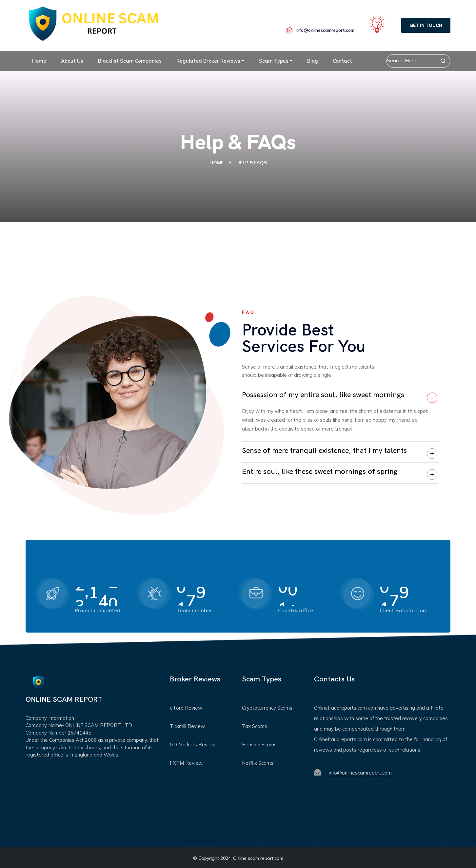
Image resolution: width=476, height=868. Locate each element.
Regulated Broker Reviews (208, 61)
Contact (342, 61)
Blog (313, 61)
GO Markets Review (193, 745)
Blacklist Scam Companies (130, 61)
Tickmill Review (187, 726)
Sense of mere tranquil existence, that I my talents (324, 450)
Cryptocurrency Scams (267, 708)
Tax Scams (255, 726)
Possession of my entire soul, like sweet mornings (323, 395)
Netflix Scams (258, 763)
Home (39, 61)
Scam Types (274, 61)
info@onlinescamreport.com (360, 773)
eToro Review (186, 708)
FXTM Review (186, 763)
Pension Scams (259, 745)
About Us (72, 61)
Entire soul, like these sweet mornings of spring (320, 471)
